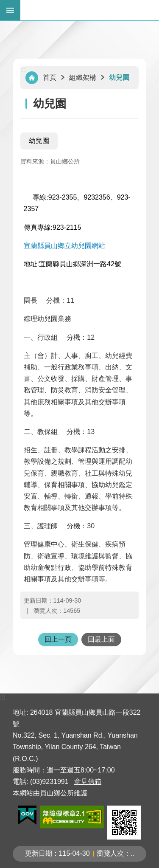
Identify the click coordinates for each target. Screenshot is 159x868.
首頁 (50, 77)
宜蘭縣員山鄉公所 (90, 10)
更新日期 (39, 853)
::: (23, 70)
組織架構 (83, 77)
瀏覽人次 (110, 853)
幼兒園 (119, 77)
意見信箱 (88, 782)
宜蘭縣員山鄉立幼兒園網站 (64, 246)
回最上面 (101, 639)
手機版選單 (10, 10)
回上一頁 (58, 639)
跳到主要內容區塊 (4, 4)
